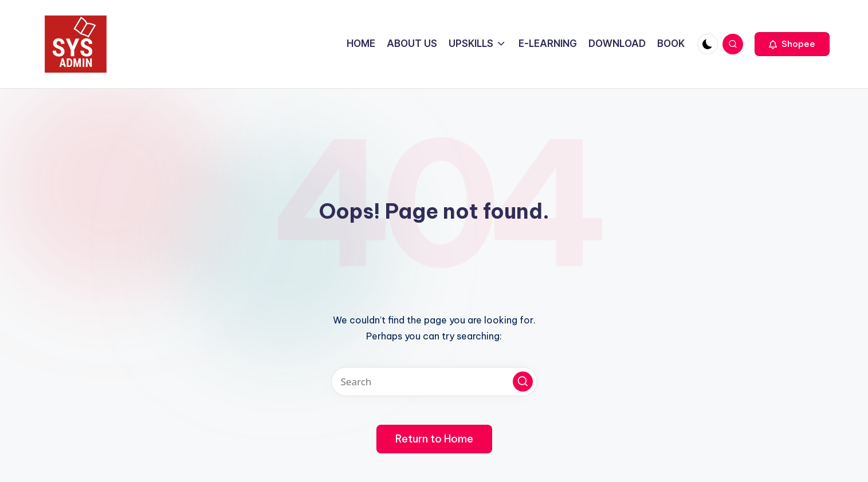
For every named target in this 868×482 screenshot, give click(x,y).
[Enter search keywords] (434, 382)
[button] (792, 44)
